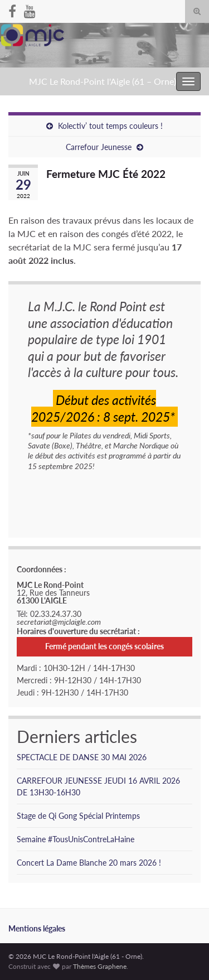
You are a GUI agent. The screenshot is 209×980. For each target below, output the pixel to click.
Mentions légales (37, 928)
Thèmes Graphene (100, 966)
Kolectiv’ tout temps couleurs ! (110, 126)
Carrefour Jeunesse (99, 147)
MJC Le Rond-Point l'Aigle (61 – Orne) (103, 81)
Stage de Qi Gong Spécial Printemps (78, 816)
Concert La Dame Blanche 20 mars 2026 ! (89, 863)
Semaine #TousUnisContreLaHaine (76, 839)
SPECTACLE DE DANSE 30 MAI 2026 (82, 757)
